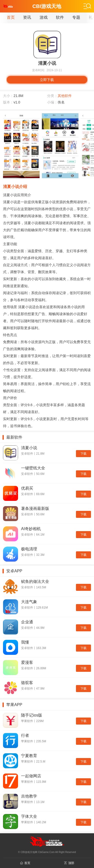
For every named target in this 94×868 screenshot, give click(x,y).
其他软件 (65, 96)
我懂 (25, 642)
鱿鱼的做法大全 (35, 581)
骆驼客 (27, 683)
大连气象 (29, 602)
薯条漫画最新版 (35, 508)
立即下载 (47, 80)
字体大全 (29, 816)
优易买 (27, 488)
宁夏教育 (29, 756)
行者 (25, 735)
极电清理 (29, 549)
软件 (60, 17)
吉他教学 (29, 796)
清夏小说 (29, 448)
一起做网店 (31, 776)
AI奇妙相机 (31, 529)
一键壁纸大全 (33, 468)
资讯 (27, 17)
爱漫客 (27, 662)
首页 (11, 17)
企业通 (27, 622)
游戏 (44, 17)
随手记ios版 (32, 715)
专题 (76, 17)
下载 (83, 454)
